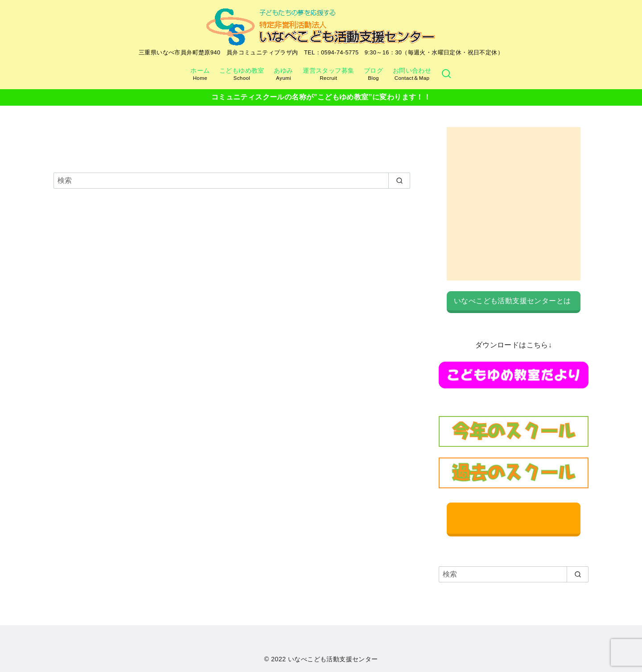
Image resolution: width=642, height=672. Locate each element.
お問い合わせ (412, 74)
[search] (399, 181)
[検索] (446, 74)
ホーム (200, 74)
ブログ (373, 74)
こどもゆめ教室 (242, 74)
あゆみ (283, 74)
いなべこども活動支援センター (333, 659)
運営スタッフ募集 (328, 74)
